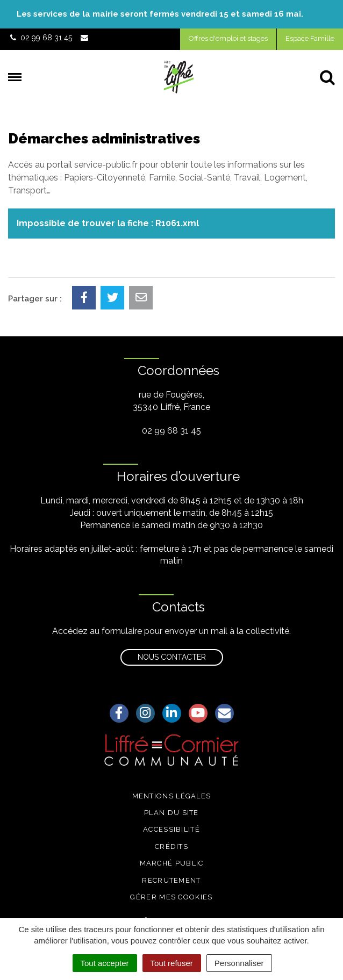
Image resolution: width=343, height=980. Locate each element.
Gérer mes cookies (171, 897)
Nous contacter (172, 657)
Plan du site (171, 813)
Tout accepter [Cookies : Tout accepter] (105, 963)
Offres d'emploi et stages (228, 38)
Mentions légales (172, 796)
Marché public (172, 863)
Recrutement (171, 880)
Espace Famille (310, 38)
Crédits (171, 846)
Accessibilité (171, 829)
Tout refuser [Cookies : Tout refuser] (172, 963)
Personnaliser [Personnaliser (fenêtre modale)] (239, 963)
